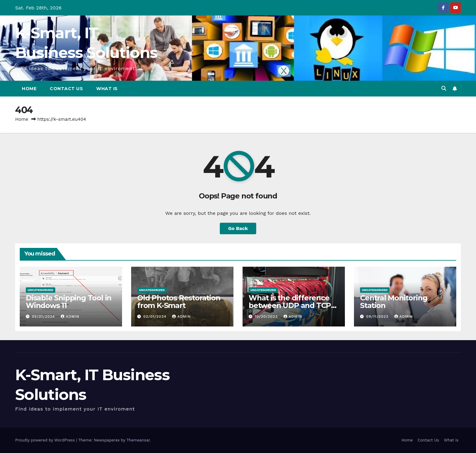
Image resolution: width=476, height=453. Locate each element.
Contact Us (66, 89)
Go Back (238, 228)
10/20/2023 (267, 316)
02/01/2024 (156, 316)
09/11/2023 (378, 316)
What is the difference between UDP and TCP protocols (290, 305)
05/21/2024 (44, 316)
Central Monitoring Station (394, 302)
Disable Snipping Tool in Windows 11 (69, 302)
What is (107, 89)
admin (70, 316)
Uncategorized (41, 290)
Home (29, 89)
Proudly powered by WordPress (46, 440)
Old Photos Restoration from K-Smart (179, 302)
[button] (444, 88)
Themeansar (138, 440)
